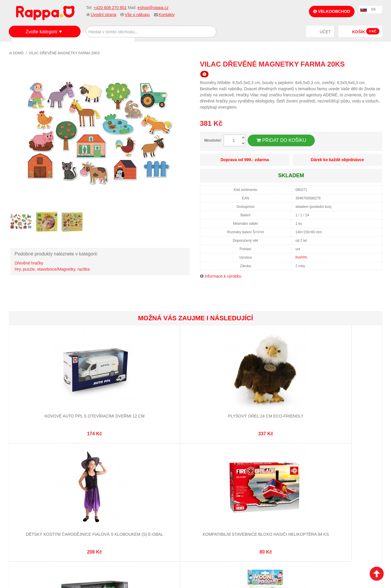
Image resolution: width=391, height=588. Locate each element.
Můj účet (147, 477)
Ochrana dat (27, 506)
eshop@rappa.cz (153, 8)
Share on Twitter (376, 64)
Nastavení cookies (181, 554)
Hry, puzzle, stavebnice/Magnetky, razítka (52, 269)
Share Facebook (365, 64)
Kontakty (167, 15)
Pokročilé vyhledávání (99, 491)
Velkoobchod (332, 11)
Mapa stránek (90, 477)
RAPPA (301, 258)
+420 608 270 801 (110, 8)
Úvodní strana (104, 15)
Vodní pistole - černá (351, 392)
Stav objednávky (154, 484)
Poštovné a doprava (35, 499)
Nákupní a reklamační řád (40, 491)
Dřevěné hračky (29, 263)
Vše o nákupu (137, 15)
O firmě (22, 477)
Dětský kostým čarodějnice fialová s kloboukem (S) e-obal (164, 397)
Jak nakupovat (29, 484)
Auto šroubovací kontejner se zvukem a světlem (289, 397)
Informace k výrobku (223, 276)
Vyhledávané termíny (97, 484)
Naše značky (27, 513)
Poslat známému (353, 64)
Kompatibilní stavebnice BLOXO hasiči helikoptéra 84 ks (226, 397)
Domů (16, 53)
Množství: (213, 140)
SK (374, 9)
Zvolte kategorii (42, 32)
